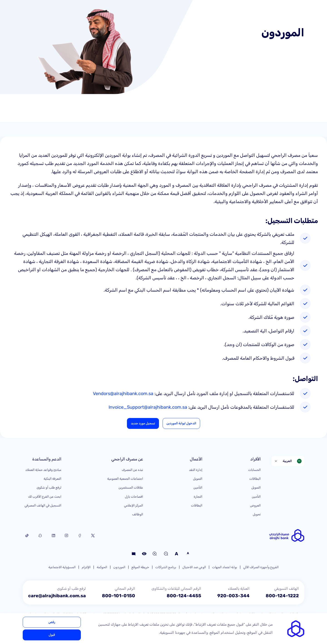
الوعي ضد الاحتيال (194, 567)
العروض (255, 505)
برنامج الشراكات (166, 567)
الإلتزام (86, 567)
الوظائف (138, 514)
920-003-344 (233, 596)
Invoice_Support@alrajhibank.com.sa (148, 407)
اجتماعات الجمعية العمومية (125, 479)
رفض (52, 622)
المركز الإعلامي (134, 505)
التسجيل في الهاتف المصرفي (43, 505)
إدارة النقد (196, 470)
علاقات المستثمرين (131, 488)
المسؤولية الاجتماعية (62, 567)
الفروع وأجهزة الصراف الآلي (261, 567)
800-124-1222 (282, 596)
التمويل (256, 488)
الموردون (119, 567)
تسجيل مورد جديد (143, 423)
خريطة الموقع (140, 567)
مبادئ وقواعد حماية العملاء (43, 470)
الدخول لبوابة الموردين (181, 423)
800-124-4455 (184, 596)
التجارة (198, 497)
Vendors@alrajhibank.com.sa (123, 393)
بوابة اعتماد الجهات (225, 567)
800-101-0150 (119, 596)
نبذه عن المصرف (132, 470)
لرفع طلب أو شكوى (49, 488)
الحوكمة (102, 567)
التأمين (256, 497)
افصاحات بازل (134, 497)
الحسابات (254, 470)
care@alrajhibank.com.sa (57, 596)
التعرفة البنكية (52, 479)
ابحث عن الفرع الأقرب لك (45, 497)
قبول (52, 635)
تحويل (257, 514)
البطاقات (255, 479)
